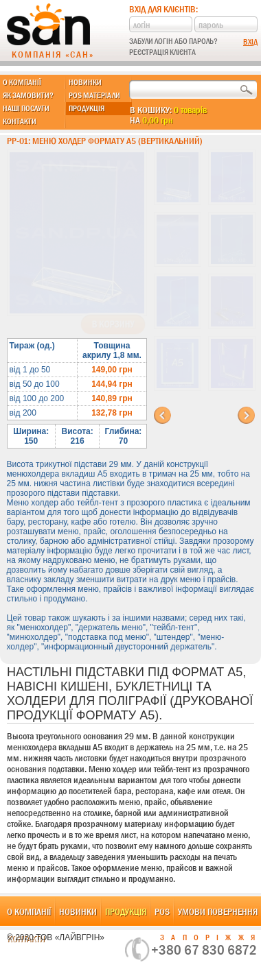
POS (162, 911)
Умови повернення (218, 911)
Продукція (87, 108)
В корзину (113, 324)
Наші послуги (26, 108)
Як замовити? (28, 95)
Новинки (85, 82)
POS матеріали (94, 95)
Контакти (20, 121)
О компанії (22, 82)
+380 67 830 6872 (204, 950)
